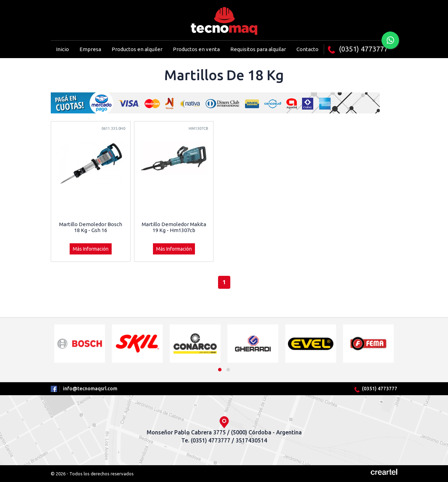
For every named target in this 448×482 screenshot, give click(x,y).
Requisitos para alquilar (258, 49)
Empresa (90, 49)
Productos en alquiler (137, 49)
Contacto (307, 49)
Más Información (91, 249)
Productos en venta (196, 49)
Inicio (62, 49)
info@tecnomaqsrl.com (90, 389)
